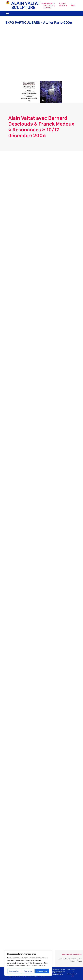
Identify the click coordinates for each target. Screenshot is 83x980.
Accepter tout (42, 971)
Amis (73, 5)
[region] (28, 963)
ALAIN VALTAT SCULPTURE (26, 5)
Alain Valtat (48, 3)
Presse (63, 3)
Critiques (49, 5)
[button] (7, 13)
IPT (73, 976)
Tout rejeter (28, 971)
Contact (48, 8)
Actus (63, 5)
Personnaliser (14, 971)
